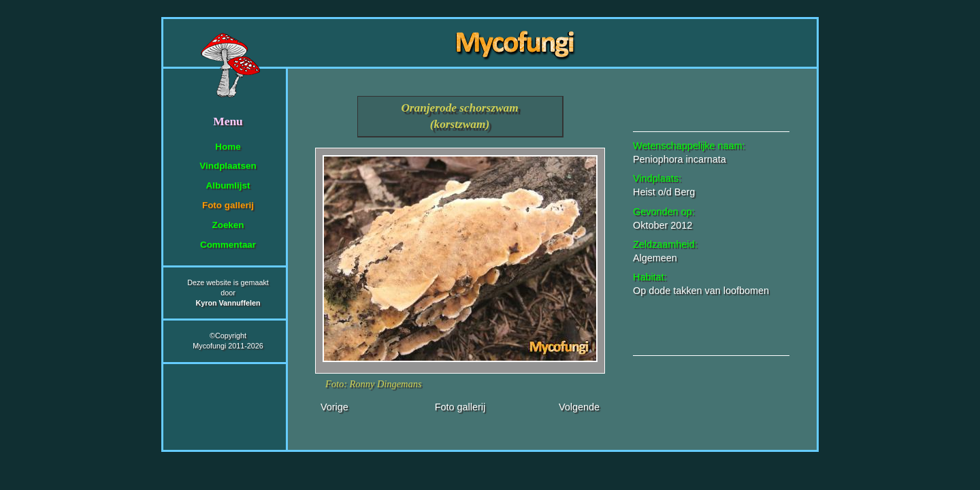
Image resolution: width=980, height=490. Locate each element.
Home (228, 147)
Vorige (334, 407)
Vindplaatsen (228, 166)
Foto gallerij (228, 205)
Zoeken (228, 225)
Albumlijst (228, 185)
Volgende (579, 407)
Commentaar (228, 245)
